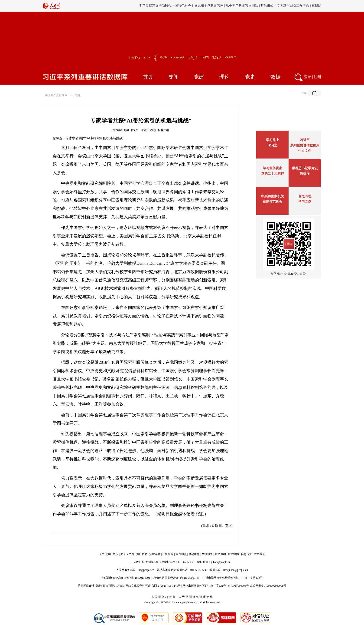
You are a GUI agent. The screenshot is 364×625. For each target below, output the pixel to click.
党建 (199, 77)
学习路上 (273, 140)
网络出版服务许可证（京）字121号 (204, 586)
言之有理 (305, 196)
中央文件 (305, 151)
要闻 (173, 77)
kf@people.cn (146, 570)
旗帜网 (316, 6)
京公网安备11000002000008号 (268, 586)
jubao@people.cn (221, 562)
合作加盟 (181, 554)
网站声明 (220, 554)
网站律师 (233, 554)
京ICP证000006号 (238, 586)
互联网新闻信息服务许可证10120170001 (126, 578)
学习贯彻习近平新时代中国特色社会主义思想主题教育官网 (181, 6)
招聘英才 (155, 554)
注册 (318, 77)
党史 (250, 77)
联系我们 (260, 554)
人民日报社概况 (109, 554)
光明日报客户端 (159, 130)
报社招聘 (142, 554)
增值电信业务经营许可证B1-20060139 (176, 578)
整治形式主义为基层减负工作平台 (285, 6)
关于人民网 (127, 554)
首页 (148, 77)
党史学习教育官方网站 (242, 6)
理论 (224, 77)
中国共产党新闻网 (56, 95)
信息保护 (247, 554)
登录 (308, 77)
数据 (276, 77)
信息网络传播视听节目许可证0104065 (101, 586)
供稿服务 (194, 554)
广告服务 (168, 554)
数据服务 (207, 554)
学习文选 (305, 202)
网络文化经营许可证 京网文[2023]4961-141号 (153, 586)
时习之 (273, 145)
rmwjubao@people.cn (236, 570)
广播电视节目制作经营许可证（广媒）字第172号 (233, 578)
